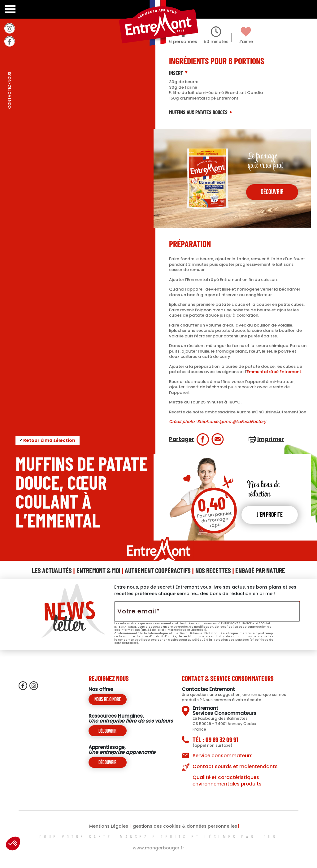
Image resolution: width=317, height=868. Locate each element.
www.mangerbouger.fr (158, 848)
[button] (13, 844)
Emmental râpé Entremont (274, 372)
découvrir (272, 192)
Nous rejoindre (108, 700)
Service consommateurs (223, 756)
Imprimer (271, 439)
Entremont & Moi (98, 570)
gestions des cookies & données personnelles (185, 826)
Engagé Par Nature (260, 570)
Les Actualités (52, 570)
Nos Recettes (213, 570)
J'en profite (270, 515)
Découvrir (107, 731)
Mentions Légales (109, 826)
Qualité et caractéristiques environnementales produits (227, 781)
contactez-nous (9, 104)
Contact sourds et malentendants (235, 766)
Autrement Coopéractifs (158, 570)
